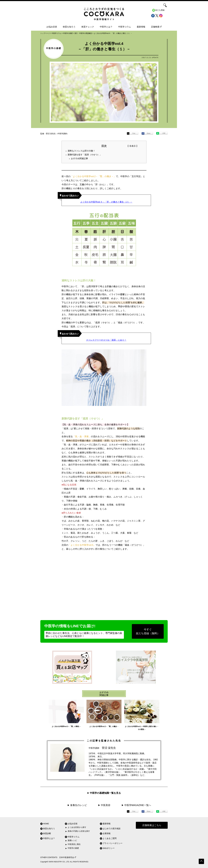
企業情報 (107, 833)
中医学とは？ (106, 27)
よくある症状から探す (77, 827)
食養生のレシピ (79, 805)
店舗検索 (156, 27)
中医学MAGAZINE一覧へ (138, 805)
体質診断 (47, 833)
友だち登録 (160, 10)
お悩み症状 (52, 27)
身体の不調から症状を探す (79, 831)
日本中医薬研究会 (68, 857)
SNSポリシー (109, 848)
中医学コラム (125, 27)
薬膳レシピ (72, 840)
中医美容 (106, 805)
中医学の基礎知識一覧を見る (105, 793)
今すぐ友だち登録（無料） (148, 631)
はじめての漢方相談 (111, 828)
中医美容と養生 (74, 844)
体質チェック (88, 27)
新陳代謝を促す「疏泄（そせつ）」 (85, 155)
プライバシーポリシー (112, 843)
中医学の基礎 (73, 848)
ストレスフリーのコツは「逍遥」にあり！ (106, 340)
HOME (46, 824)
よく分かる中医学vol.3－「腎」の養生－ (66, 726)
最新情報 (141, 27)
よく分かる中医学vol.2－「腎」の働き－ (104, 726)
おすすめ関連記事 (79, 158)
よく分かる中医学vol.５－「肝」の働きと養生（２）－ (106, 202)
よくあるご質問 (110, 838)
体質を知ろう (69, 27)
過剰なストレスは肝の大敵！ (81, 151)
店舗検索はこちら (152, 825)
